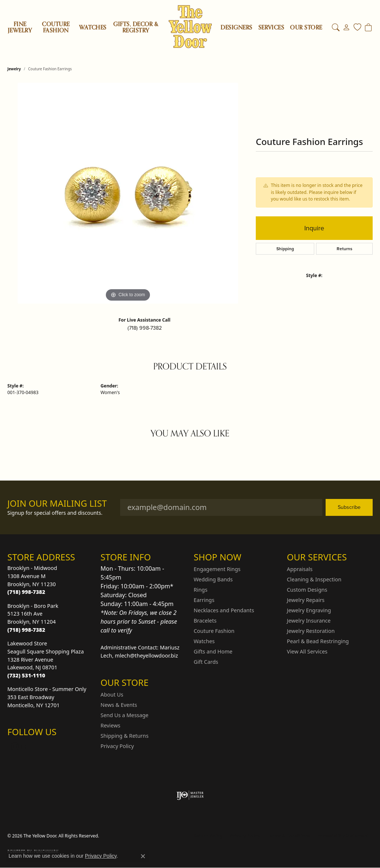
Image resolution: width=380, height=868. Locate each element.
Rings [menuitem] (200, 590)
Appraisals (300, 569)
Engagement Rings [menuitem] (217, 569)
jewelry (14, 69)
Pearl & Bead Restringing (318, 641)
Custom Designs (307, 590)
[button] (336, 28)
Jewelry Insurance (309, 621)
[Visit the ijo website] (190, 795)
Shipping (285, 249)
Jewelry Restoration (311, 631)
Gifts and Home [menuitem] (213, 651)
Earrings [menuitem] (204, 600)
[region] (128, 193)
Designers (236, 28)
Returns (345, 249)
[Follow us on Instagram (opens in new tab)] (15, 747)
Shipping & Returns (125, 736)
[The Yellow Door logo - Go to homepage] (190, 27)
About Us (112, 695)
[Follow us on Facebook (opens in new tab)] (32, 747)
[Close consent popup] (143, 856)
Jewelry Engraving (309, 610)
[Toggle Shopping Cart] (368, 28)
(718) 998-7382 (145, 328)
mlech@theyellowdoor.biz (147, 656)
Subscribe (349, 507)
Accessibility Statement (343, 836)
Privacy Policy (117, 746)
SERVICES (271, 28)
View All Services (307, 651)
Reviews (111, 725)
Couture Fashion (56, 27)
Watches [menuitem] (204, 641)
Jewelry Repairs (306, 600)
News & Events (119, 705)
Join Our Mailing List (57, 504)
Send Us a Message (125, 715)
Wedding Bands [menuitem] (213, 579)
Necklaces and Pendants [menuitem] (224, 610)
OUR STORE (306, 28)
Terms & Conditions (289, 836)
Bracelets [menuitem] (205, 621)
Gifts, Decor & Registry (136, 27)
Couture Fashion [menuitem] (214, 631)
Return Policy (208, 836)
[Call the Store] (26, 592)
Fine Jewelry (20, 27)
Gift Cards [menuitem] (206, 662)
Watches (93, 28)
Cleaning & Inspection (314, 579)
